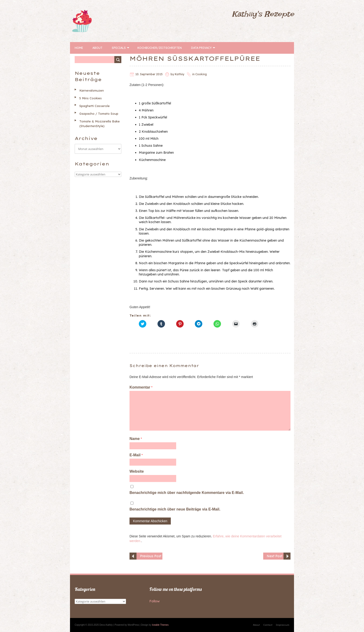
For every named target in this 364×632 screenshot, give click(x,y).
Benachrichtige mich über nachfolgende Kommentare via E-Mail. (187, 493)
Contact (268, 625)
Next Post (275, 556)
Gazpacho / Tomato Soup (99, 114)
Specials (119, 48)
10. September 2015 (149, 74)
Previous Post (151, 556)
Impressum (283, 625)
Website (137, 471)
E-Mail (136, 455)
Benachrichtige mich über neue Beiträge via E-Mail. (175, 509)
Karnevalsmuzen (92, 90)
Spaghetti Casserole (94, 106)
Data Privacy (201, 48)
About (97, 48)
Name (136, 439)
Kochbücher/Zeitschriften (160, 48)
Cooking (201, 74)
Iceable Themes (160, 625)
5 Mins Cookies (91, 98)
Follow (154, 601)
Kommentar (141, 387)
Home (79, 48)
